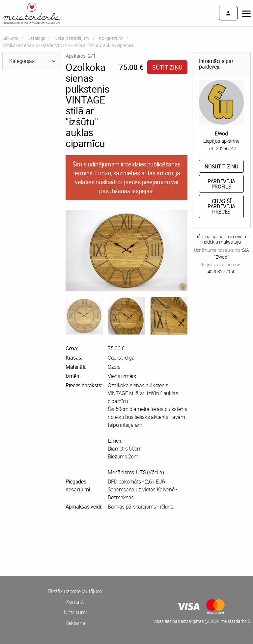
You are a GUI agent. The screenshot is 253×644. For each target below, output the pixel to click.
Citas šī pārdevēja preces (221, 206)
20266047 (226, 148)
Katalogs (36, 38)
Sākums (10, 38)
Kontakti (75, 602)
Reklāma (75, 623)
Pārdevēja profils (221, 184)
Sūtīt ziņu (167, 67)
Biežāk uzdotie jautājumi (75, 591)
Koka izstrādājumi (72, 38)
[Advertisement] (63, 543)
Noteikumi (75, 612)
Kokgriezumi (111, 38)
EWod (221, 133)
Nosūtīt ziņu (221, 166)
